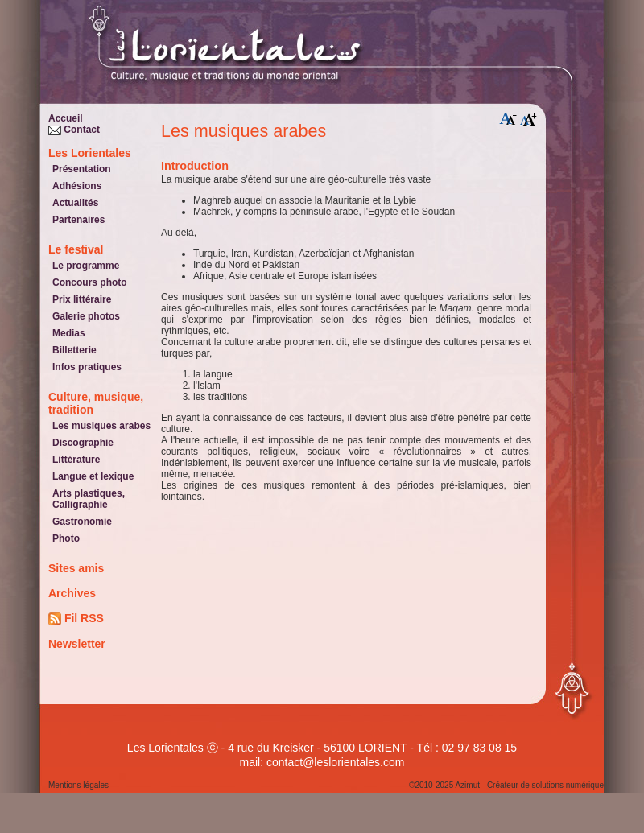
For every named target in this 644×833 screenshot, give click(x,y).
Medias (69, 333)
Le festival (76, 249)
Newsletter (77, 644)
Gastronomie (82, 522)
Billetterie (74, 350)
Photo (66, 538)
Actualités (75, 203)
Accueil (66, 118)
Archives (72, 593)
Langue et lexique (93, 476)
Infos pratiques (87, 367)
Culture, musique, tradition (96, 403)
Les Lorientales (90, 153)
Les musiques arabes (101, 426)
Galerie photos (86, 316)
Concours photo (90, 282)
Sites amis (76, 568)
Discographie (83, 443)
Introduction (195, 166)
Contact (74, 130)
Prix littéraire (82, 299)
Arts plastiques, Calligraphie (89, 499)
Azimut (467, 785)
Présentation (82, 169)
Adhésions (77, 186)
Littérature (76, 460)
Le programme (86, 266)
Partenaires (78, 220)
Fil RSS (76, 619)
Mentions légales (78, 785)
